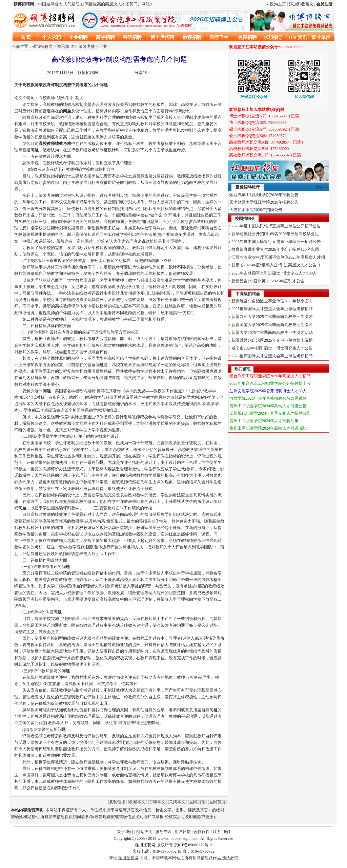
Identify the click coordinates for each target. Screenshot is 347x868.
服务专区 (163, 832)
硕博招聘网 (88, 73)
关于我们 (125, 832)
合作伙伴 (202, 832)
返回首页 (217, 802)
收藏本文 (137, 802)
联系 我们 (221, 832)
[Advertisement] (279, 485)
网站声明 (144, 832)
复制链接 (117, 802)
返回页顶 (197, 802)
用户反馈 (183, 832)
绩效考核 (87, 46)
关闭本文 (177, 802)
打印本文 (157, 802)
